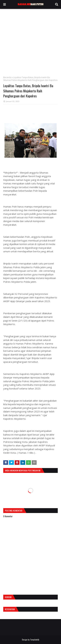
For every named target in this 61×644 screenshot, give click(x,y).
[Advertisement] (30, 41)
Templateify (35, 640)
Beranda (7, 77)
